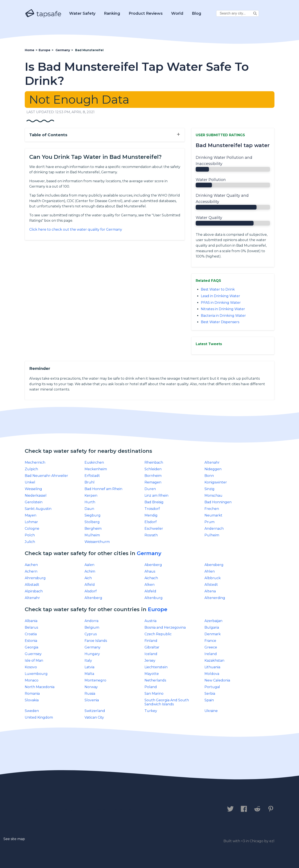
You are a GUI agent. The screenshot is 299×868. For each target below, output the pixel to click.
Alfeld (90, 585)
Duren (150, 489)
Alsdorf (91, 591)
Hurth (90, 502)
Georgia (31, 647)
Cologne (32, 529)
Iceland (151, 654)
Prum (209, 522)
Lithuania (212, 667)
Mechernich (35, 462)
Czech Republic (158, 634)
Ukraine (211, 711)
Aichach (151, 578)
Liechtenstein (156, 667)
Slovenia (92, 700)
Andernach (214, 529)
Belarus (31, 627)
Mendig (151, 515)
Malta (89, 674)
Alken (149, 585)
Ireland (211, 654)
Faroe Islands (96, 641)
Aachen (31, 565)
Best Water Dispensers (220, 322)
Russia (90, 694)
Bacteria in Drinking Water (223, 316)
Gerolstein (34, 502)
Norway (91, 687)
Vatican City (94, 717)
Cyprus (91, 634)
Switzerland (95, 711)
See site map (14, 839)
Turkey (151, 711)
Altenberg (93, 598)
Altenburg (154, 598)
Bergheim (93, 529)
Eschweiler (154, 529)
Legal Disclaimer (114, 809)
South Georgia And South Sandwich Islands (167, 702)
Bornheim (153, 476)
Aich (88, 578)
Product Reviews (146, 13)
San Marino (154, 694)
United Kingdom (39, 717)
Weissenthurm (97, 542)
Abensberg (214, 565)
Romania (32, 694)
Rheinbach (154, 462)
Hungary (92, 654)
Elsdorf (151, 522)
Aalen (89, 565)
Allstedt (211, 585)
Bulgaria (212, 627)
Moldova (212, 674)
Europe (158, 609)
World (177, 13)
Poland (151, 687)
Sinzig (209, 489)
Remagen (153, 482)
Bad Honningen (218, 502)
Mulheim (92, 535)
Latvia (89, 667)
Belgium (92, 627)
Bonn (209, 476)
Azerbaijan (213, 621)
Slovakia (32, 700)
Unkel (30, 482)
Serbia (210, 694)
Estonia (31, 641)
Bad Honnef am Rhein (103, 489)
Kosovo (31, 667)
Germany (149, 553)
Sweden (32, 711)
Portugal (212, 687)
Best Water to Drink (218, 289)
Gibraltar (152, 647)
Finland (151, 641)
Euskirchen (94, 462)
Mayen (31, 515)
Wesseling (33, 489)
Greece (211, 647)
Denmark (213, 634)
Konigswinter (216, 482)
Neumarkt (213, 515)
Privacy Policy (72, 809)
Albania (31, 621)
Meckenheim (96, 469)
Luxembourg (36, 674)
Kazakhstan (214, 660)
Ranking (112, 13)
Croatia (31, 634)
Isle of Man (34, 660)
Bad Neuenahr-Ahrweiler (46, 476)
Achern (31, 571)
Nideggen (213, 469)
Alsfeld (150, 591)
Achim (90, 571)
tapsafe (43, 14)
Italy (88, 660)
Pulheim (212, 535)
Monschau (213, 495)
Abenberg (153, 565)
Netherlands (155, 680)
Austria (150, 621)
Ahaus (150, 571)
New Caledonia (217, 680)
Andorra (91, 621)
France (210, 641)
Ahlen (210, 571)
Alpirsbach (34, 591)
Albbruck (213, 578)
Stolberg (92, 522)
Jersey (150, 660)
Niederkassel (36, 495)
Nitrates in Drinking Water (223, 309)
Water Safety (82, 13)
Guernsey (33, 654)
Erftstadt (92, 476)
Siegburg (93, 515)
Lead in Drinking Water (220, 296)
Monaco (32, 680)
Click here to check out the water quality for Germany (76, 229)
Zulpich (31, 469)
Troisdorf (152, 509)
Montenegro (95, 680)
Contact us (37, 809)
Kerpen (91, 495)
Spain (209, 700)
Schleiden (153, 469)
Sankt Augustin (38, 509)
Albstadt (32, 585)
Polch (30, 535)
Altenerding (215, 598)
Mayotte (152, 674)
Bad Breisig (154, 502)
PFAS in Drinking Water (221, 303)
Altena (210, 591)
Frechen (212, 509)
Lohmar (31, 522)
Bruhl (90, 482)
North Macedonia (40, 687)
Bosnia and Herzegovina (165, 627)
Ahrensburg (35, 578)
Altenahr (212, 462)
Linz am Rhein (156, 495)
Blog (197, 13)
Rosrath (151, 535)
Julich (30, 542)
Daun (89, 509)
